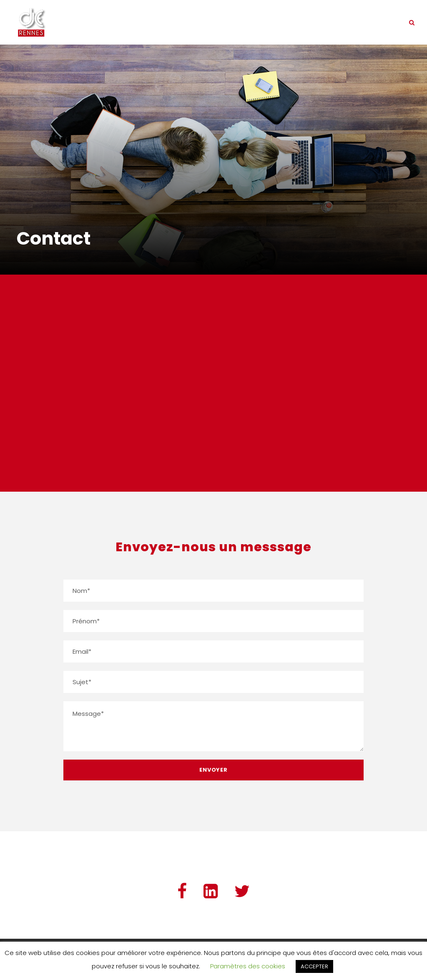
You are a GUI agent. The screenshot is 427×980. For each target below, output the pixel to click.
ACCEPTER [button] (314, 966)
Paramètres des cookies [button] (248, 966)
